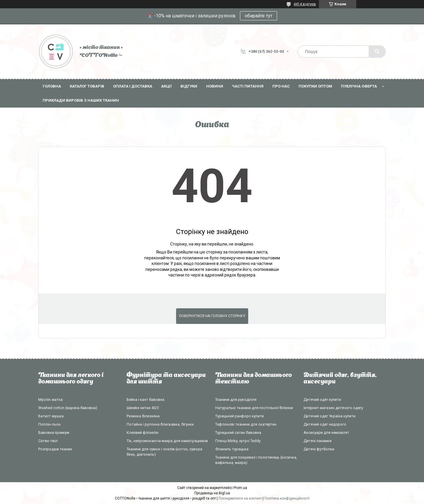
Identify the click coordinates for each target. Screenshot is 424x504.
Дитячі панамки (318, 441)
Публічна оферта (359, 86)
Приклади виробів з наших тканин (81, 100)
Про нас (281, 86)
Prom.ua (240, 488)
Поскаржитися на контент (240, 498)
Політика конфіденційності (287, 498)
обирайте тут (259, 16)
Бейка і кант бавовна (145, 400)
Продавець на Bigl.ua (212, 493)
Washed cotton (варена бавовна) (68, 408)
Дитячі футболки (319, 449)
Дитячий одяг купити (322, 400)
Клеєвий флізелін (143, 433)
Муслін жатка (50, 400)
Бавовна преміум (54, 433)
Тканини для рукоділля (236, 400)
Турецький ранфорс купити (240, 416)
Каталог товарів (87, 86)
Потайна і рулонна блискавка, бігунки (160, 424)
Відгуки (189, 86)
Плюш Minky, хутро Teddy (238, 441)
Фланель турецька (232, 449)
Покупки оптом (315, 86)
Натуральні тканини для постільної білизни (254, 408)
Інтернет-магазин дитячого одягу (333, 408)
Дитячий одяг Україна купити (329, 416)
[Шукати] (377, 52)
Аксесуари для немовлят (326, 433)
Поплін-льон (49, 424)
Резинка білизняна (143, 416)
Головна (52, 86)
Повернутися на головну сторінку (212, 316)
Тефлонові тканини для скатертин (246, 424)
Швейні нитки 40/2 (143, 408)
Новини (215, 86)
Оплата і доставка (133, 86)
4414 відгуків (305, 4)
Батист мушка (51, 416)
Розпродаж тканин (55, 449)
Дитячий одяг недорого (325, 424)
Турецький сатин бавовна (238, 433)
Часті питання (248, 86)
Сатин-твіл (48, 441)
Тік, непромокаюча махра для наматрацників (167, 441)
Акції (166, 86)
